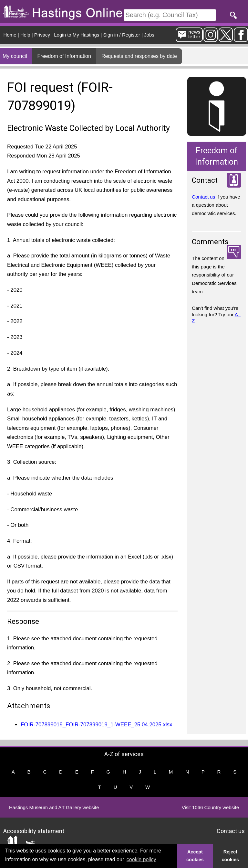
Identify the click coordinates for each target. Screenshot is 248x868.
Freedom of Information (64, 56)
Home (10, 35)
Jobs (149, 35)
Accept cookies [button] (195, 856)
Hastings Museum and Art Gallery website (54, 807)
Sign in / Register (122, 35)
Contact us (203, 197)
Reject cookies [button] (231, 856)
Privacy (42, 35)
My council (15, 56)
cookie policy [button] (141, 859)
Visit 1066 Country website (210, 807)
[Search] (170, 15)
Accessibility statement (34, 831)
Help (25, 35)
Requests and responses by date (139, 56)
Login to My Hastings (77, 35)
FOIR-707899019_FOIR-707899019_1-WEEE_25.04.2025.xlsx (96, 725)
